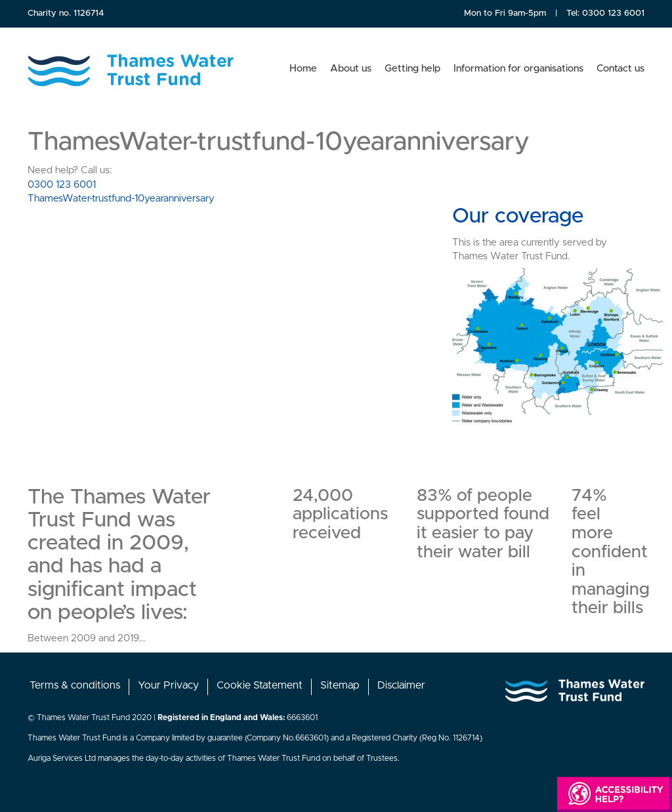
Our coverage (518, 217)
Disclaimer (401, 685)
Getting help (412, 69)
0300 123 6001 (613, 13)
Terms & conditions (75, 685)
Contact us (620, 69)
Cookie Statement (260, 685)
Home (303, 69)
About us (351, 69)
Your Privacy (168, 685)
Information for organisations (518, 69)
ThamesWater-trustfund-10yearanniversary (121, 199)
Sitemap (340, 685)
